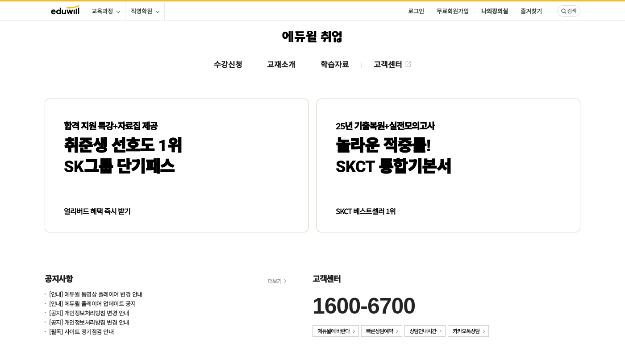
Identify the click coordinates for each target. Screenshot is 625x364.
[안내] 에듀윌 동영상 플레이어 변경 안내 (96, 295)
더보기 (275, 281)
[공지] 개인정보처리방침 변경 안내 (89, 313)
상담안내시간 (423, 331)
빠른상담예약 (379, 331)
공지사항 (58, 278)
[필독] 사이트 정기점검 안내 (81, 332)
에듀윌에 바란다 (333, 331)
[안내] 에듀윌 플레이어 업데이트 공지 (92, 304)
